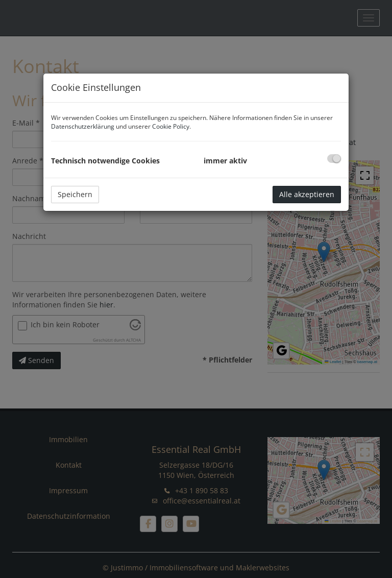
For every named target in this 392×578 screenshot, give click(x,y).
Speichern (75, 194)
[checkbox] (334, 159)
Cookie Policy (171, 126)
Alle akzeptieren (307, 194)
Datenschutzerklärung (83, 126)
